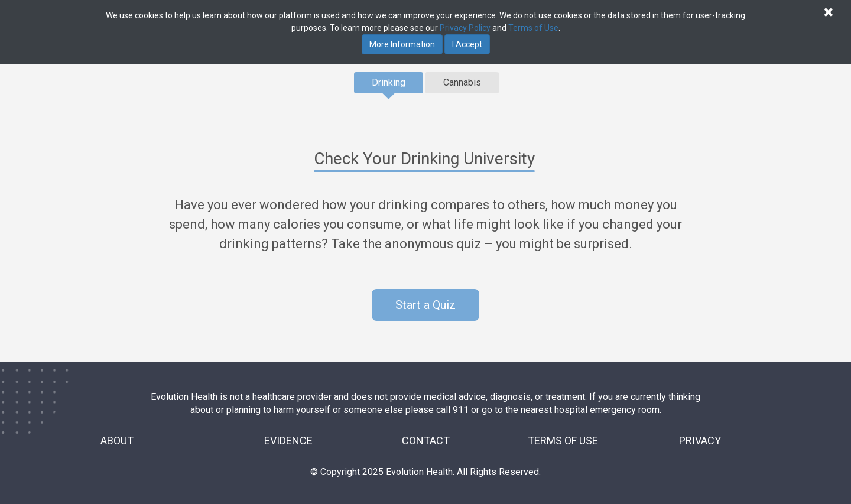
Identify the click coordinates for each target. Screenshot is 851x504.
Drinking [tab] (389, 82)
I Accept (467, 44)
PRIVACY (700, 440)
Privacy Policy (465, 28)
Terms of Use (533, 28)
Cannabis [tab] (462, 82)
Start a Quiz (425, 305)
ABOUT (117, 440)
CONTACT (426, 440)
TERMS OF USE (563, 440)
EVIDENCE (288, 440)
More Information (402, 44)
